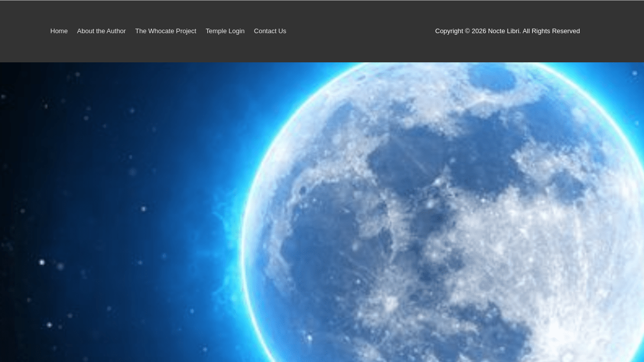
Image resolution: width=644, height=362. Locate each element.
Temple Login (225, 31)
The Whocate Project (166, 31)
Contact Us (270, 31)
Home (59, 31)
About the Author (101, 31)
